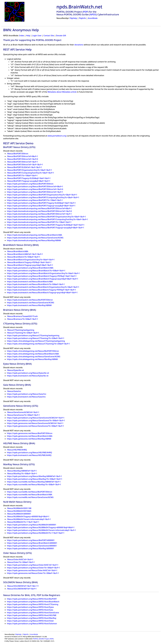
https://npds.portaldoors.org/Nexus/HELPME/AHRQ (29, 452)
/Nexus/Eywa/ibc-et (15, 370)
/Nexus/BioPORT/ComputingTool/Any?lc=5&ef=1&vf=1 (30, 173)
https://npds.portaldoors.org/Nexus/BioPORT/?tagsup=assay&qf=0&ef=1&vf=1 (41, 206)
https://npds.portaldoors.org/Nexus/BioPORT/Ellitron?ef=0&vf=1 (35, 186)
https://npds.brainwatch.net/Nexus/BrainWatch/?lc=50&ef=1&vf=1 (36, 284)
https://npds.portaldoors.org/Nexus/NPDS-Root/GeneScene (33, 613)
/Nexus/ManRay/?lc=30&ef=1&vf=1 (22, 474)
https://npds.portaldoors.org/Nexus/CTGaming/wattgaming (33, 335)
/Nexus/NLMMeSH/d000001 (19, 514)
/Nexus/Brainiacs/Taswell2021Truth (22, 316)
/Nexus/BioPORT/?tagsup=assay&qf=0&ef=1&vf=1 (29, 181)
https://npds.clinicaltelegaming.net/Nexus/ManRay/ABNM (32, 359)
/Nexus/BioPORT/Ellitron (18, 154)
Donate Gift (61, 36)
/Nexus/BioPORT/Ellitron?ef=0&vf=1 (22, 156)
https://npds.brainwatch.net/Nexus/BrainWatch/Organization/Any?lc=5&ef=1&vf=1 (43, 287)
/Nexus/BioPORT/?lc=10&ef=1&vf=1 (22, 176)
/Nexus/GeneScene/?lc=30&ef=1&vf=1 (23, 415)
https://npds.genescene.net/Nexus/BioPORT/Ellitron (30, 433)
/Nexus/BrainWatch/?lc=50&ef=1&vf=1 (24, 257)
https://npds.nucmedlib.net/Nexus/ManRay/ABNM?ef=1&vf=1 (34, 482)
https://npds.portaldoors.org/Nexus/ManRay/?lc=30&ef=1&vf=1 (35, 479)
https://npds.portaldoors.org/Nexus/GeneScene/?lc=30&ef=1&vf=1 (36, 420)
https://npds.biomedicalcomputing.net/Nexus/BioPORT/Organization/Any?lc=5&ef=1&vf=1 (46, 217)
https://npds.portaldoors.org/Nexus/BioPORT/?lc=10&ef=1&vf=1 (35, 200)
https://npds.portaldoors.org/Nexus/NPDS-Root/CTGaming (33, 604)
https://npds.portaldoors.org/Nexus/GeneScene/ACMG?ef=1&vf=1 (36, 418)
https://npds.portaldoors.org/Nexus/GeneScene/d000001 (32, 546)
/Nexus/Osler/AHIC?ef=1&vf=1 (20, 559)
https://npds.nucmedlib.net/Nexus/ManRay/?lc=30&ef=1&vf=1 (34, 484)
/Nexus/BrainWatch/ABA (18, 251)
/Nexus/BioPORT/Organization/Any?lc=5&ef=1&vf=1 (29, 170)
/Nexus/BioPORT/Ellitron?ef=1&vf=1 (22, 162)
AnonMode (93, 18)
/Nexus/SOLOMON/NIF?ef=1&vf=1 (22, 589)
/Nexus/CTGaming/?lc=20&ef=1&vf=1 (23, 333)
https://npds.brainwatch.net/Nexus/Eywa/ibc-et (28, 376)
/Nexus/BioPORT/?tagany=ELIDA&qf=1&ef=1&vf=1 (29, 178)
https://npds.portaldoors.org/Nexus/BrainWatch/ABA (30, 268)
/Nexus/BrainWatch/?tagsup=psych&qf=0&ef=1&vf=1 (30, 265)
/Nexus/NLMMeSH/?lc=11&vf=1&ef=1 (23, 522)
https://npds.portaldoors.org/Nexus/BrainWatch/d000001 (32, 543)
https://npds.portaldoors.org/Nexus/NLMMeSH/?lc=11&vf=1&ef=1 (36, 533)
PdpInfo (82, 18)
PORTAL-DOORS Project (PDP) (43, 639)
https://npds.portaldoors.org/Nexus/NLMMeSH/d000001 (32, 525)
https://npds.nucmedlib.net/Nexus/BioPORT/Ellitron (30, 492)
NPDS (93, 14)
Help (28, 36)
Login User (37, 36)
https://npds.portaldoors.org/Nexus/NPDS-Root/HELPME (32, 615)
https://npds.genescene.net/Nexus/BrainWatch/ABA (30, 436)
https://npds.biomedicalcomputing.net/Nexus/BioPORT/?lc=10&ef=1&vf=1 (39, 222)
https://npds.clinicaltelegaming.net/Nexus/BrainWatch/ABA (33, 354)
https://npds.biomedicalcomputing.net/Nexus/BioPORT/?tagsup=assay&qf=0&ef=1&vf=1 (45, 228)
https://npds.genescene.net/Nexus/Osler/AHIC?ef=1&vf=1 (32, 570)
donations (79, 45)
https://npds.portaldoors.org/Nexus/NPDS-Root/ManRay (32, 618)
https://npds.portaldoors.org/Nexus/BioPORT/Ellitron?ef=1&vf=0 (35, 189)
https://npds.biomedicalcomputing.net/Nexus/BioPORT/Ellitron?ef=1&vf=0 (39, 211)
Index (22, 36)
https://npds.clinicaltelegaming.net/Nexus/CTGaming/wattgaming (36, 341)
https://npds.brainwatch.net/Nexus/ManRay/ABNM (29, 305)
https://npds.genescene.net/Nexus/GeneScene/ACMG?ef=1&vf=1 (35, 423)
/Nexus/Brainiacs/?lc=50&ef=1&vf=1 (22, 319)
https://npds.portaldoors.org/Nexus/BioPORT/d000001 (31, 540)
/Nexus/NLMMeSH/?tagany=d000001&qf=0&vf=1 (28, 516)
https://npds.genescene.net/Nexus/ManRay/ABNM (29, 439)
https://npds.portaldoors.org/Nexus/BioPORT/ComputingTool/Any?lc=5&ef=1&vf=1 (43, 197)
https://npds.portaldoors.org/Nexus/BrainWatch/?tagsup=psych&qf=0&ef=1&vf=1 (43, 279)
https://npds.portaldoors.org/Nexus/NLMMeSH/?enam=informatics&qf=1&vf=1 (41, 530)
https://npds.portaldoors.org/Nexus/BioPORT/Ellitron (30, 184)
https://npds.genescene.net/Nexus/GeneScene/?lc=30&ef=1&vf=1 (35, 426)
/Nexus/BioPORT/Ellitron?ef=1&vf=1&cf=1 (25, 165)
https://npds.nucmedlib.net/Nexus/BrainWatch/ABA (30, 495)
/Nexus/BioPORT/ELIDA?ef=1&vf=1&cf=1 (24, 167)
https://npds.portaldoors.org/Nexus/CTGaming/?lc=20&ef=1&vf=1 (36, 338)
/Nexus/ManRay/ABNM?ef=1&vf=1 (22, 471)
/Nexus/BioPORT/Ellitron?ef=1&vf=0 (22, 159)
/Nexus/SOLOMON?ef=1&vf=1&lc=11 (23, 586)
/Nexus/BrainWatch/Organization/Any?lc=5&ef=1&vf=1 (31, 260)
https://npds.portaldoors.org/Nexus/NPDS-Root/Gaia (30, 610)
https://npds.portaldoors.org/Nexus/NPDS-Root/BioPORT (32, 599)
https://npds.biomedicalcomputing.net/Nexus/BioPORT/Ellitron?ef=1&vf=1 (39, 214)
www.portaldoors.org (57, 136)
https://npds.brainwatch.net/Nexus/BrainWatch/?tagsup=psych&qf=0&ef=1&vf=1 (42, 293)
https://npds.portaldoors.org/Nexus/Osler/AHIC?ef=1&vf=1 (33, 565)
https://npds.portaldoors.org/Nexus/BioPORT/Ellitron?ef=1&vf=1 (35, 192)
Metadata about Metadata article (62, 92)
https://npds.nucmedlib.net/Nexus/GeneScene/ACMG (30, 497)
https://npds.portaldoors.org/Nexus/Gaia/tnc (27, 394)
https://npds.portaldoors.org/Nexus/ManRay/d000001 (30, 548)
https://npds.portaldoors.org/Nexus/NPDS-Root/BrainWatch (33, 602)
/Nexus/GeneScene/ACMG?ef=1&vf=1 (23, 412)
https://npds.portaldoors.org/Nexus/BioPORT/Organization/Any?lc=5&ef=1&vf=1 (42, 195)
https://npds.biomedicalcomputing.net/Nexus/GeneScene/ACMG (35, 238)
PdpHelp (73, 18)
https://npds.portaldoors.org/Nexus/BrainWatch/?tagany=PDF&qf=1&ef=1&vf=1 (42, 276)
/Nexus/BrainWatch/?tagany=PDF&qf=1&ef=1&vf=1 (29, 262)
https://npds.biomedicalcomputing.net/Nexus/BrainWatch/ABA (34, 235)
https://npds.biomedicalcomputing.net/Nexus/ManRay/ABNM (34, 240)
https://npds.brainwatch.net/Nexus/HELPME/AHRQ (29, 455)
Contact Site (49, 36)
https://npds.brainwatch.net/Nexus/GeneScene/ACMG (30, 303)
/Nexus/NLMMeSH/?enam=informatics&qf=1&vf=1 (29, 519)
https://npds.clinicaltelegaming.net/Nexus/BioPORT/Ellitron (33, 351)
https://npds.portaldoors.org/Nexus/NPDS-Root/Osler (30, 621)
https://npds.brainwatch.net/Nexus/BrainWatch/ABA (30, 282)
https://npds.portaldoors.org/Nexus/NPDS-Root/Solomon (32, 624)
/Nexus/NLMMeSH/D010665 (19, 511)
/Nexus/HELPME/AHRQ (17, 450)
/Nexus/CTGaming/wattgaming (21, 330)
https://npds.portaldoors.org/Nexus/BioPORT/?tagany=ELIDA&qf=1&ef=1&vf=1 (41, 203)
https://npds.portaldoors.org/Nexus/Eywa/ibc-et (28, 373)
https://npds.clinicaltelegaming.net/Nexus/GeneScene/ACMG (34, 357)
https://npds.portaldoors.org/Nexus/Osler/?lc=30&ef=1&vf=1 (33, 568)
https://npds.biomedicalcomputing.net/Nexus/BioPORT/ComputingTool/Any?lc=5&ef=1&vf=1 (47, 219)
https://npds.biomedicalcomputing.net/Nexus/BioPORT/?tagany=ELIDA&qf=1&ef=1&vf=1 (46, 225)
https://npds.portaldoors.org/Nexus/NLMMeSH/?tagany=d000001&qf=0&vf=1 (41, 527)
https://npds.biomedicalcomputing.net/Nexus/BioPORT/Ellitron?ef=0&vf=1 (39, 208)
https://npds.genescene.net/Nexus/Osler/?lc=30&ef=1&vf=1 (33, 573)
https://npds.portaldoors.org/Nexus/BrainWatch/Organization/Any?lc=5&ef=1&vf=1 (43, 273)
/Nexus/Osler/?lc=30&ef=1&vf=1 (21, 562)
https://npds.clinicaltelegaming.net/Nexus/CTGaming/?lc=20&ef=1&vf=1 (38, 344)
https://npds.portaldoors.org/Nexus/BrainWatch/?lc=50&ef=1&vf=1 (36, 271)
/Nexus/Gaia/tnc (14, 391)
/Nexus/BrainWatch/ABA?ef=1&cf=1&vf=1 (25, 254)
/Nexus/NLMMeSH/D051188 (19, 508)
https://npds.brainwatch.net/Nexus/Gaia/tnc (26, 397)
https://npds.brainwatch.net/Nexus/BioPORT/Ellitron (30, 300)
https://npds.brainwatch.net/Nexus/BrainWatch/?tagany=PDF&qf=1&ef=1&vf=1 (41, 290)
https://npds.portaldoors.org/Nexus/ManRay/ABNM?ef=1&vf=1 (34, 476)
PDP (85, 12)
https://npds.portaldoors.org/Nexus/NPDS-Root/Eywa (30, 607)
